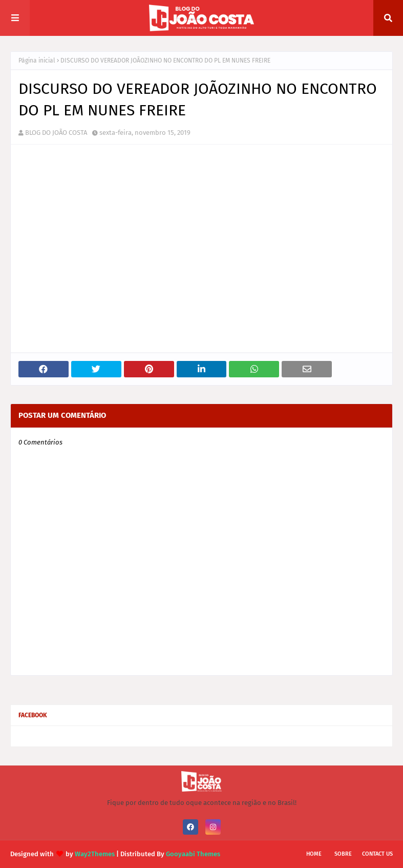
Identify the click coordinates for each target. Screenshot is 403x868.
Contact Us (377, 854)
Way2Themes (95, 854)
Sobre (343, 854)
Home (314, 854)
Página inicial (37, 60)
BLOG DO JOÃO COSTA (56, 133)
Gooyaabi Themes (193, 854)
